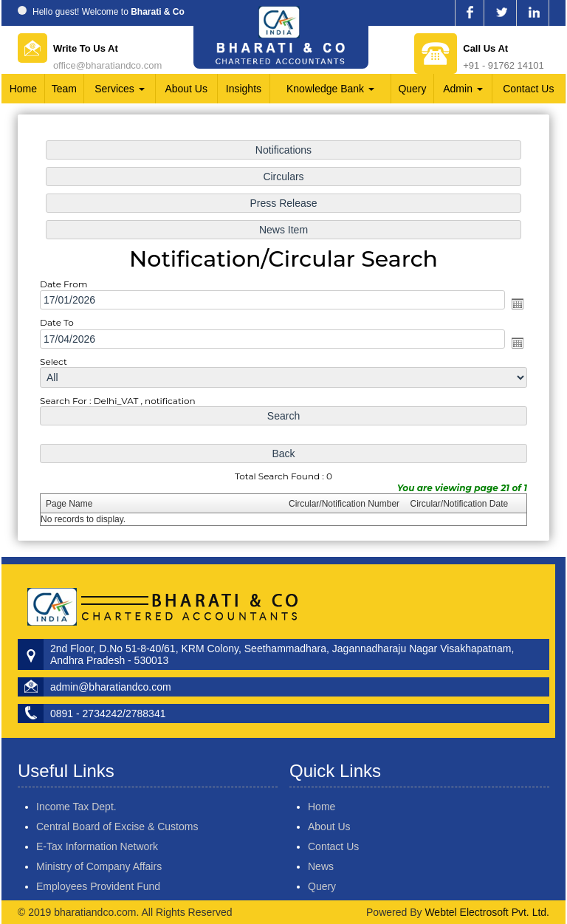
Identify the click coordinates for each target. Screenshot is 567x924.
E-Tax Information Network (97, 825)
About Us (186, 89)
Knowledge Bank (330, 89)
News (299, 866)
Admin (463, 89)
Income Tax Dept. (76, 785)
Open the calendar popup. (515, 304)
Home (23, 89)
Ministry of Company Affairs (99, 845)
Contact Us (528, 89)
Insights (244, 89)
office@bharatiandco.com (107, 65)
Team (64, 89)
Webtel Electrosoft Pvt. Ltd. (487, 912)
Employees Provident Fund (98, 865)
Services (120, 89)
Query (412, 89)
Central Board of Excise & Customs (117, 805)
